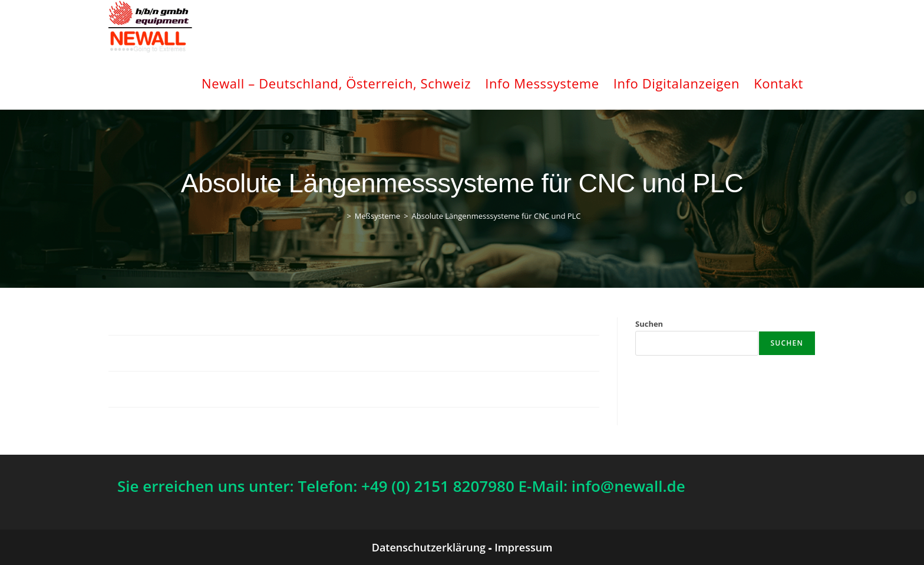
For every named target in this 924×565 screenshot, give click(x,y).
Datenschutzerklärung (429, 547)
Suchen (649, 324)
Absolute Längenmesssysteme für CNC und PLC (496, 216)
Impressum (523, 547)
